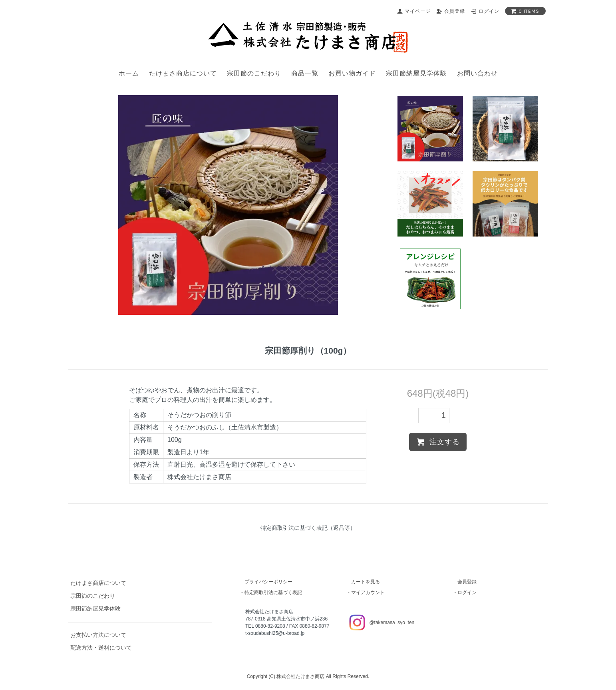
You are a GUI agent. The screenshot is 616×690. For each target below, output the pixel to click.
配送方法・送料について (101, 648)
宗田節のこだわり (254, 73)
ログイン (467, 593)
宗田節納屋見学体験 (416, 73)
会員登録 (467, 582)
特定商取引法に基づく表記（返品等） (308, 528)
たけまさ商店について (183, 73)
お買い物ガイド (352, 73)
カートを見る (366, 582)
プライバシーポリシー (268, 582)
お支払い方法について (98, 635)
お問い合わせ (477, 73)
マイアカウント (368, 593)
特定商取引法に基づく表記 (273, 593)
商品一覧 (305, 73)
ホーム (129, 73)
